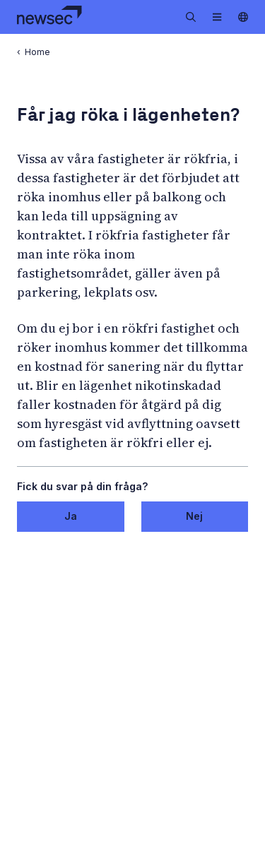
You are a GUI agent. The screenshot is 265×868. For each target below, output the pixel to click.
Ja (71, 516)
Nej (194, 516)
